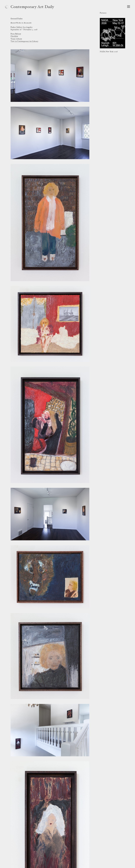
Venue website (16, 39)
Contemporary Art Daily (32, 7)
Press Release (16, 34)
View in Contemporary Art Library (24, 41)
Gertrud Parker (17, 19)
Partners (103, 13)
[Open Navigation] (129, 7)
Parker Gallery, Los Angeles (21, 27)
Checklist (14, 36)
